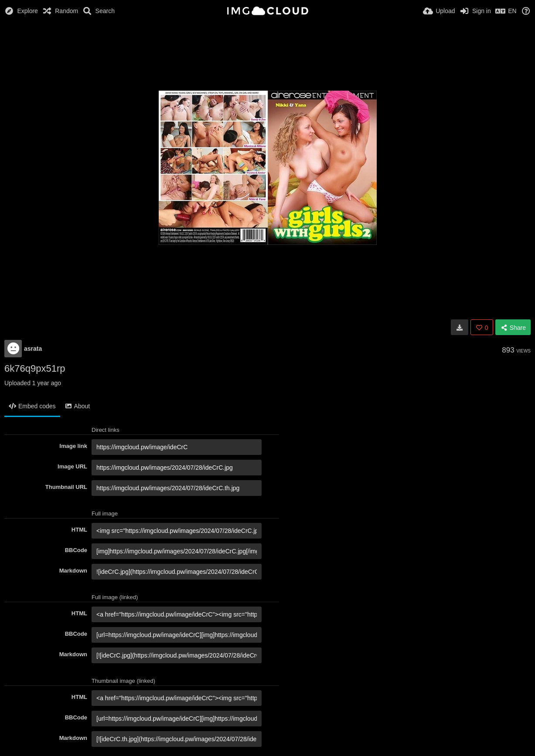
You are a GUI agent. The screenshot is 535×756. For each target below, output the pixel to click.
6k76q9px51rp (35, 368)
